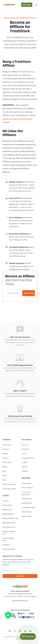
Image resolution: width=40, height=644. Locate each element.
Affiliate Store (7, 510)
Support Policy (27, 516)
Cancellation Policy (28, 507)
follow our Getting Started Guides (18, 119)
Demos (5, 467)
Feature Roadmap (9, 549)
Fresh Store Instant (9, 489)
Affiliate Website (8, 514)
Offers (5, 476)
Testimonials (7, 445)
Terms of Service (28, 488)
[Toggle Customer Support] (28, 637)
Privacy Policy (26, 483)
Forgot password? (28, 458)
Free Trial (25, 445)
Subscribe (20, 576)
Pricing (5, 458)
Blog (4, 480)
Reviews (5, 454)
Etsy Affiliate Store (9, 527)
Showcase (6, 449)
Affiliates (25, 471)
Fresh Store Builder (9, 484)
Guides (24, 462)
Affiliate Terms (27, 499)
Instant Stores (7, 462)
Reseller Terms (27, 503)
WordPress (6, 545)
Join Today (27, 5)
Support (25, 467)
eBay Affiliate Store (9, 523)
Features (6, 501)
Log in (24, 454)
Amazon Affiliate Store (10, 518)
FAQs (4, 471)
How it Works (7, 505)
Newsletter (26, 449)
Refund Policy (27, 512)
